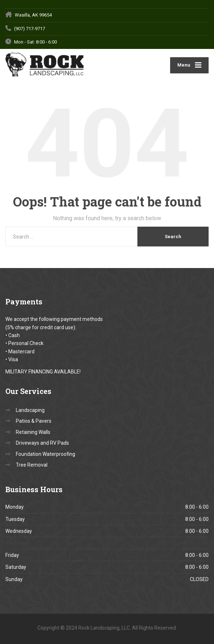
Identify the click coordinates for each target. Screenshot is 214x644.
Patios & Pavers (34, 421)
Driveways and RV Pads (42, 443)
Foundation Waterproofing (45, 454)
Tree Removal (32, 465)
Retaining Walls (33, 432)
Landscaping (30, 410)
